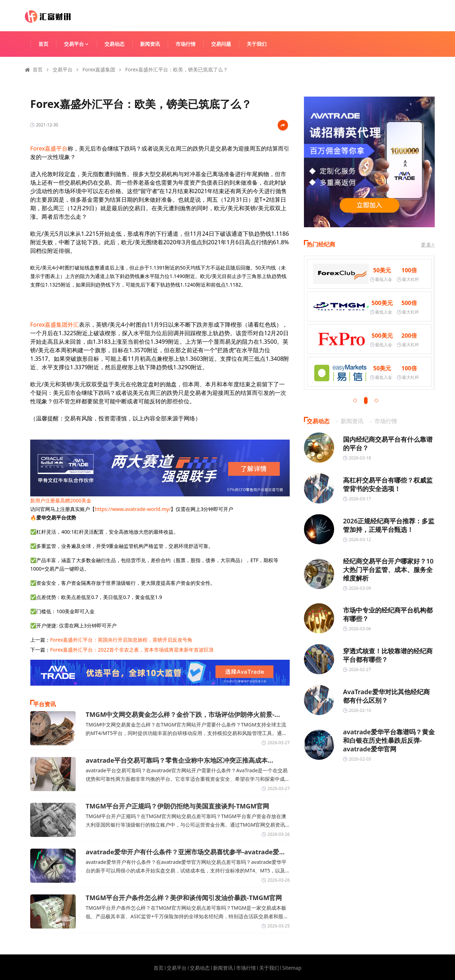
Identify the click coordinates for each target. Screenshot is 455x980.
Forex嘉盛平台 (49, 148)
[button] (355, 401)
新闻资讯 (150, 44)
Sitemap (292, 968)
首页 (43, 44)
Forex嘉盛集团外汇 (55, 325)
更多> (428, 244)
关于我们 (257, 44)
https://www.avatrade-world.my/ (133, 509)
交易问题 (221, 44)
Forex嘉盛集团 (99, 69)
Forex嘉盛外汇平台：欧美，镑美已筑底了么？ (176, 69)
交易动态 (114, 44)
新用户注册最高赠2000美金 (61, 500)
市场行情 (186, 44)
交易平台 (80, 44)
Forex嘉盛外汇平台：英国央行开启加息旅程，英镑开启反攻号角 (121, 640)
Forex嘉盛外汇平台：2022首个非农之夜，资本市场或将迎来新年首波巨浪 (132, 650)
